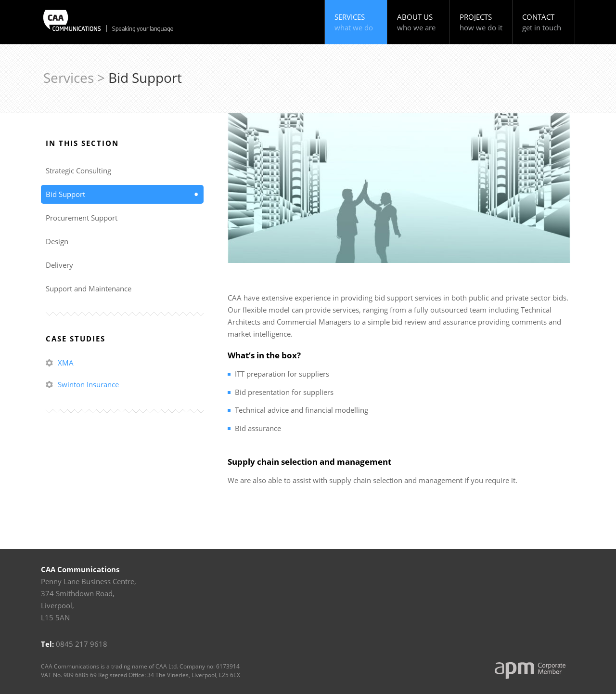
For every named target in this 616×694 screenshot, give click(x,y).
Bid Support (65, 194)
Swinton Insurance (88, 384)
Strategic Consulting (78, 170)
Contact (545, 22)
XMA (66, 363)
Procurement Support (82, 218)
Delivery (59, 265)
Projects (482, 22)
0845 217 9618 (82, 644)
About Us (420, 22)
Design (57, 241)
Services (357, 22)
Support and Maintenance (89, 288)
